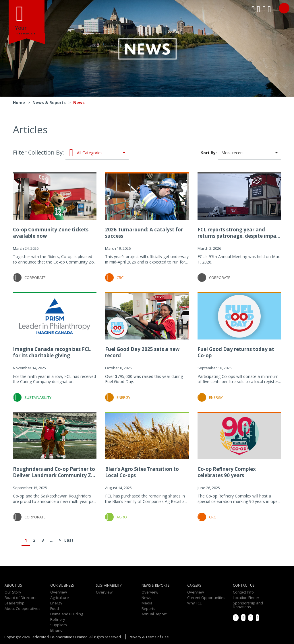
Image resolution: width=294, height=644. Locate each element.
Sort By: (241, 153)
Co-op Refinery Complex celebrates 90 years (227, 472)
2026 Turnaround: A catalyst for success (144, 233)
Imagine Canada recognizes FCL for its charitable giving (52, 352)
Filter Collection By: (71, 153)
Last (69, 540)
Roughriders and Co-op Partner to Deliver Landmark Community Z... (54, 472)
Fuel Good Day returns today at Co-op (236, 352)
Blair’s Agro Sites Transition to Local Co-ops (142, 472)
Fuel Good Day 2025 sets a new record (142, 352)
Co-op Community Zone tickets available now (51, 233)
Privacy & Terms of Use (149, 637)
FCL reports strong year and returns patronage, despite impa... (239, 233)
